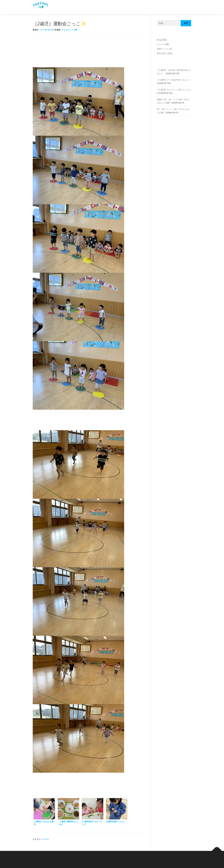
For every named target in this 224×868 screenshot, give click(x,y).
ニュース (161, 44)
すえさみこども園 (70, 30)
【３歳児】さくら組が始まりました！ (174, 80)
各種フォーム (163, 49)
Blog (46, 839)
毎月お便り (162, 53)
